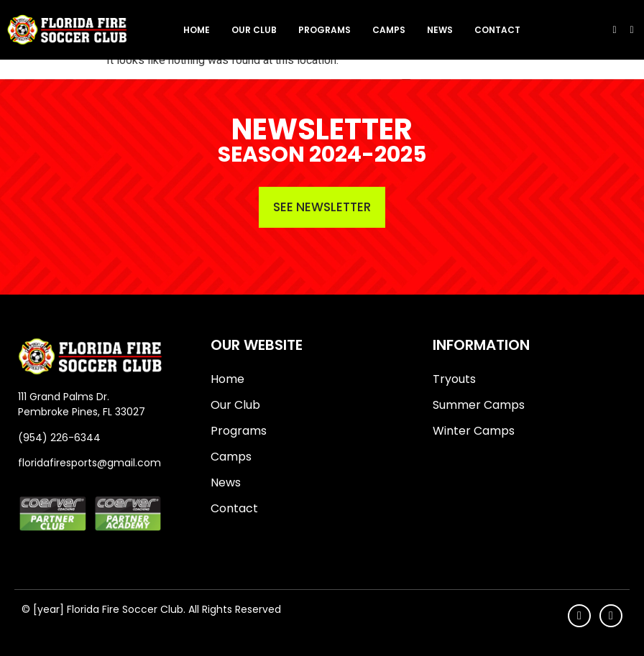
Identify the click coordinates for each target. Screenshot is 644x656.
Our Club (254, 30)
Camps (389, 30)
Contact (497, 30)
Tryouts (454, 379)
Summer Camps (479, 405)
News (440, 30)
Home (197, 30)
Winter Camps (474, 431)
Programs (325, 30)
